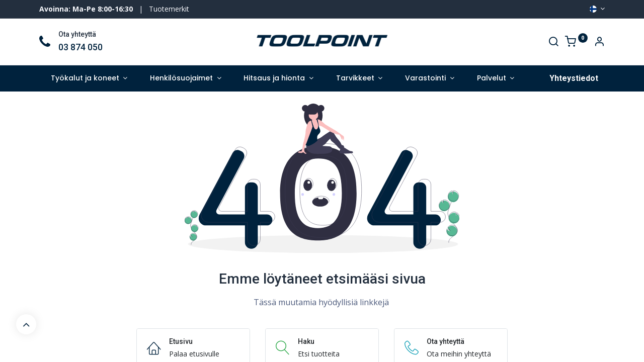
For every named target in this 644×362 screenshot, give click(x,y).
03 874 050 (80, 47)
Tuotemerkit (169, 9)
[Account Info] (599, 42)
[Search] (553, 42)
